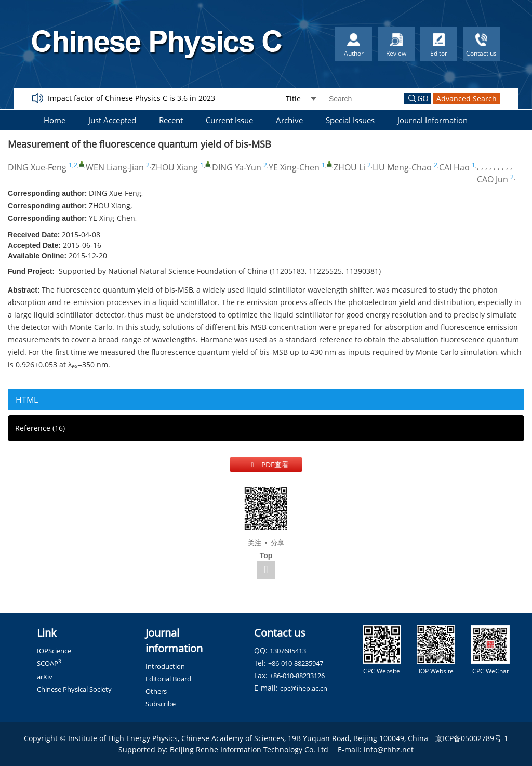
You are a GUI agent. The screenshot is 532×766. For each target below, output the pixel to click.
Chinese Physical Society (74, 689)
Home (55, 120)
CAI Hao (454, 167)
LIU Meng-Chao (402, 167)
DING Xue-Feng (37, 167)
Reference (40, 428)
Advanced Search (467, 98)
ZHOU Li (349, 167)
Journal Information (433, 120)
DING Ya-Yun (237, 167)
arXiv (45, 677)
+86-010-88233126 (297, 676)
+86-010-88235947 (296, 663)
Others (156, 691)
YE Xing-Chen (294, 167)
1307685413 (288, 651)
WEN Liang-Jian (115, 167)
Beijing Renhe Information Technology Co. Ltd (249, 750)
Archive (289, 120)
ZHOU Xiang (175, 167)
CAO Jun (493, 179)
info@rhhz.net (389, 750)
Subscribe (161, 704)
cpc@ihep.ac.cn (304, 688)
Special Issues (350, 120)
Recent (171, 120)
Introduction (165, 666)
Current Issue (229, 120)
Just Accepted (112, 120)
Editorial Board (168, 679)
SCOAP (49, 663)
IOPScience (54, 651)
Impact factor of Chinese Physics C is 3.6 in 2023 (131, 98)
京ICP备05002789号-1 (472, 738)
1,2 (73, 165)
